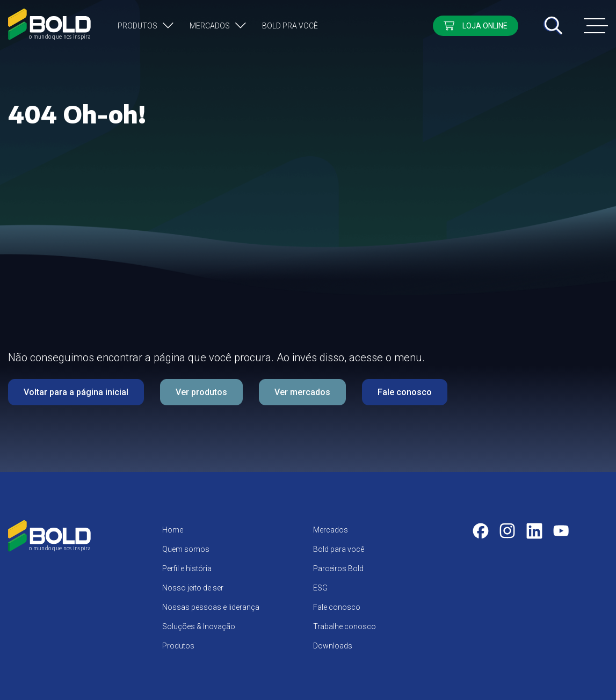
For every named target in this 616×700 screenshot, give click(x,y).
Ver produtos (201, 392)
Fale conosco (405, 392)
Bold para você (339, 549)
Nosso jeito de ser (193, 588)
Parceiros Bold (338, 568)
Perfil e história (187, 568)
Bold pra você (290, 26)
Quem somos (186, 549)
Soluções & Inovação (199, 626)
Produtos (137, 26)
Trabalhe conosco (345, 626)
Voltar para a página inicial (76, 392)
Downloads (333, 646)
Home (173, 530)
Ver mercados (302, 392)
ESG (320, 588)
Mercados (210, 26)
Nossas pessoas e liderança (211, 607)
